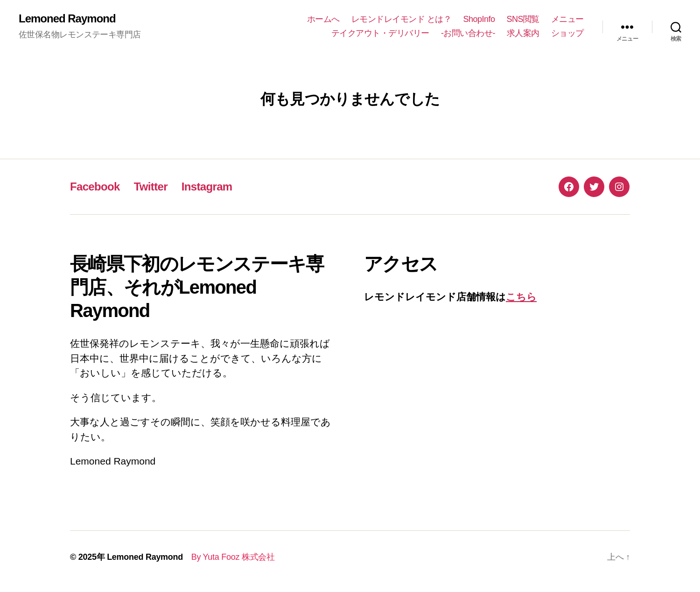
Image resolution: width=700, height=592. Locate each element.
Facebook (95, 187)
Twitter (151, 187)
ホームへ (323, 19)
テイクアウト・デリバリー (380, 33)
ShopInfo (479, 19)
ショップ (567, 33)
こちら (521, 297)
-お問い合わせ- (468, 33)
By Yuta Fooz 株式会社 (229, 557)
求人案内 (523, 33)
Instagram (207, 187)
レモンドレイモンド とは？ (402, 19)
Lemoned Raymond (67, 19)
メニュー (567, 19)
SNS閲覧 (523, 19)
